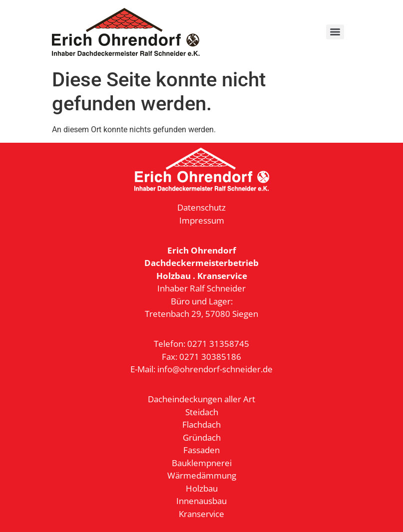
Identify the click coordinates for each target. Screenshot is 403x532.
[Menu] (335, 32)
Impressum (202, 220)
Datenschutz (201, 207)
